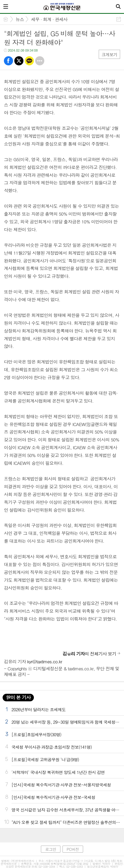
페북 (8, 61)
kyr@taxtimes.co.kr (45, 661)
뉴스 (20, 19)
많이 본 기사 (18, 697)
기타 (40, 61)
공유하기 (119, 19)
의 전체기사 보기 (89, 654)
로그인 (51, 849)
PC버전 (73, 849)
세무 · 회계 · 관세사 (49, 19)
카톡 (29, 61)
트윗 (19, 61)
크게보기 (109, 55)
